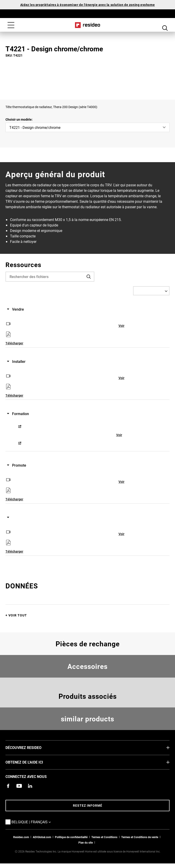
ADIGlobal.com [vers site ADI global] (42, 837)
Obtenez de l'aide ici (31, 762)
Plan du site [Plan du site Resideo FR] (86, 842)
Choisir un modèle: (19, 119)
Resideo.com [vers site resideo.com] (21, 837)
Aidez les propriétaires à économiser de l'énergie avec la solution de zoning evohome (87, 5)
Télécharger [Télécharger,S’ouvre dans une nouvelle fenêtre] (14, 343)
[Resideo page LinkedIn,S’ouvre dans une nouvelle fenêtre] (30, 786)
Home (88, 25)
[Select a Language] (151, 291)
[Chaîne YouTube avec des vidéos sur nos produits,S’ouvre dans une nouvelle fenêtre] (19, 786)
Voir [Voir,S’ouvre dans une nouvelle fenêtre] (121, 326)
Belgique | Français (38, 822)
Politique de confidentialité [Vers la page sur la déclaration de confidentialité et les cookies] (71, 837)
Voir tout (18, 615)
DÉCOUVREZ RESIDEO (30, 747)
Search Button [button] (165, 26)
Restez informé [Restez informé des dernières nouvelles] (88, 805)
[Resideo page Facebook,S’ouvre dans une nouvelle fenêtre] (8, 786)
